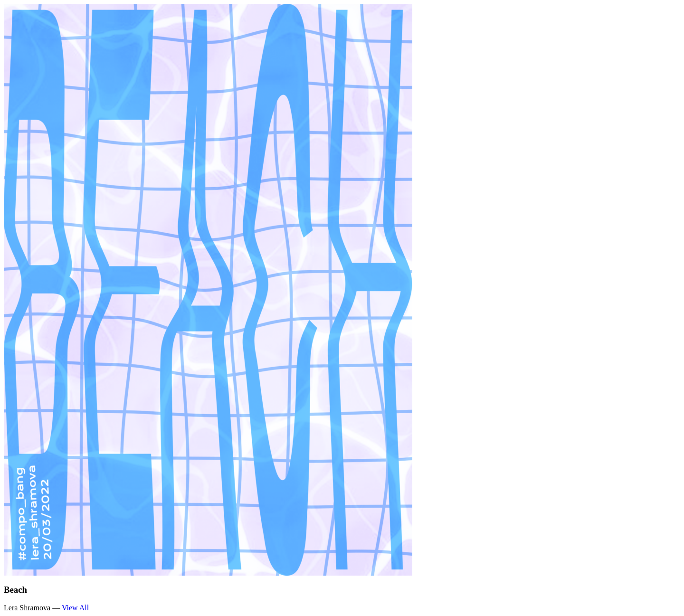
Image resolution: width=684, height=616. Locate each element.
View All (75, 608)
